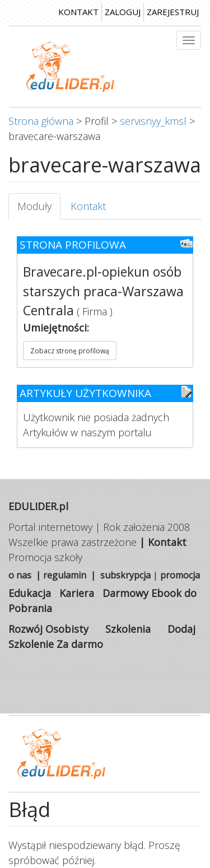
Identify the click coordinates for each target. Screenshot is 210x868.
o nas (20, 575)
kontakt (78, 12)
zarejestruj (173, 12)
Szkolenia (128, 629)
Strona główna (41, 121)
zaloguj (123, 12)
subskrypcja (125, 575)
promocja (180, 575)
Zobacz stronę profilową (70, 351)
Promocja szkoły (45, 557)
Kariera (77, 593)
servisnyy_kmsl (153, 121)
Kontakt (88, 206)
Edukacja (30, 593)
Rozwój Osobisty (48, 629)
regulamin (65, 575)
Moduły (39, 210)
